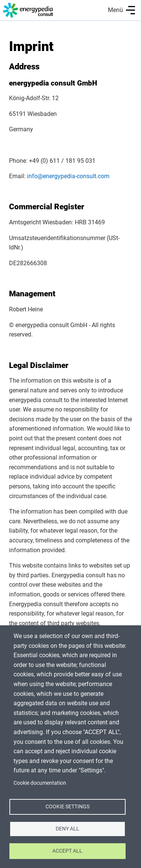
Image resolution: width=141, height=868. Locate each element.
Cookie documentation (40, 783)
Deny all (67, 829)
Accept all (67, 851)
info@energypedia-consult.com (68, 176)
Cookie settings (67, 806)
